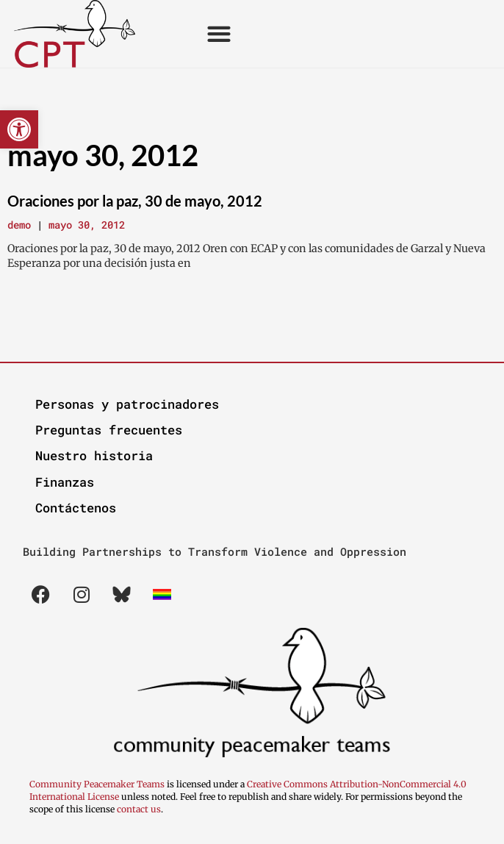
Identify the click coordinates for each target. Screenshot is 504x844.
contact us (139, 809)
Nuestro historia (94, 455)
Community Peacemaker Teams (98, 784)
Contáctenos (76, 508)
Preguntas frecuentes (109, 430)
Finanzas (65, 482)
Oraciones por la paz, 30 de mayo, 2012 (135, 201)
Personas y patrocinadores (127, 404)
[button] (19, 129)
